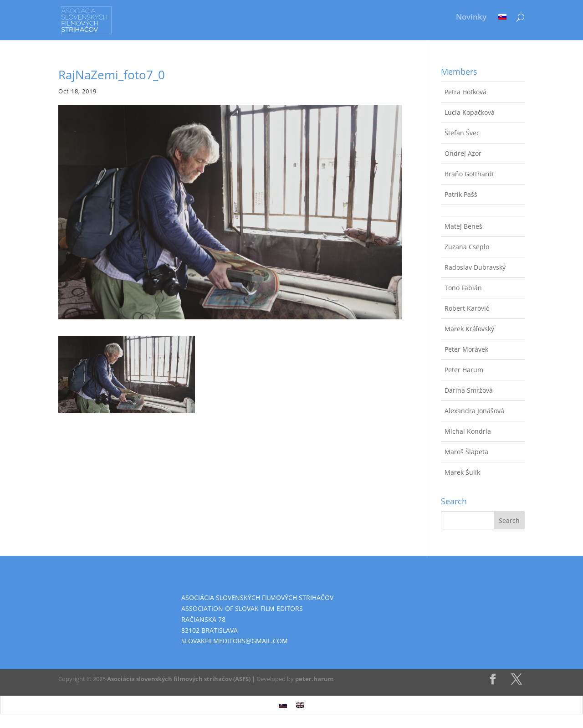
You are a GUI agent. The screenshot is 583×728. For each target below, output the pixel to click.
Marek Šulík (462, 472)
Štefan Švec (462, 133)
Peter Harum (464, 370)
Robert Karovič (467, 308)
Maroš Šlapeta (466, 452)
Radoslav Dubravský (475, 267)
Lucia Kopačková (470, 112)
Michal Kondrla (468, 431)
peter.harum (315, 679)
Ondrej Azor (463, 153)
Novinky (471, 18)
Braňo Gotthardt (469, 174)
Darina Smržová (469, 390)
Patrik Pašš (461, 194)
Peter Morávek (466, 349)
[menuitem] (502, 24)
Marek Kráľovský (469, 329)
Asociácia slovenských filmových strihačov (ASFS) (179, 679)
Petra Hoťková (465, 92)
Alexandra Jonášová (474, 411)
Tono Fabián (463, 288)
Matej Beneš (463, 226)
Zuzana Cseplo (467, 247)
